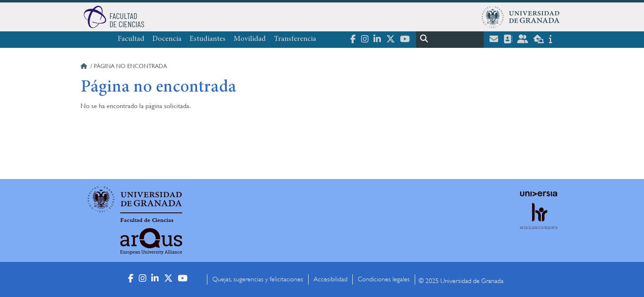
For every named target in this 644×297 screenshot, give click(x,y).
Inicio (85, 67)
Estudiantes (208, 39)
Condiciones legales (384, 279)
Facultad (131, 39)
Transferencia (295, 39)
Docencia (167, 39)
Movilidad (250, 39)
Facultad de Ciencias (147, 220)
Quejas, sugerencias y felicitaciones (258, 279)
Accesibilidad (330, 279)
